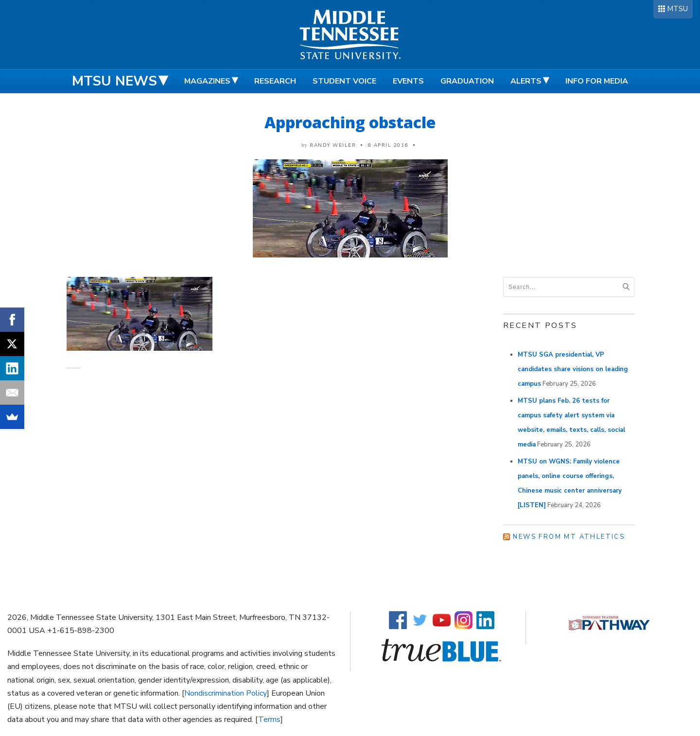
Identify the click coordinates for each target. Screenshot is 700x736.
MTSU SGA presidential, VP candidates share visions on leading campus (573, 369)
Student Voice (344, 81)
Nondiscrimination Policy (226, 693)
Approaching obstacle (350, 122)
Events (408, 81)
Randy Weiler (333, 145)
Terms (269, 719)
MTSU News (114, 81)
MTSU (677, 9)
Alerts (526, 81)
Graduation (467, 81)
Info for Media (597, 81)
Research (275, 81)
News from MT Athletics (569, 537)
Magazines (207, 81)
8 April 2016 (388, 145)
